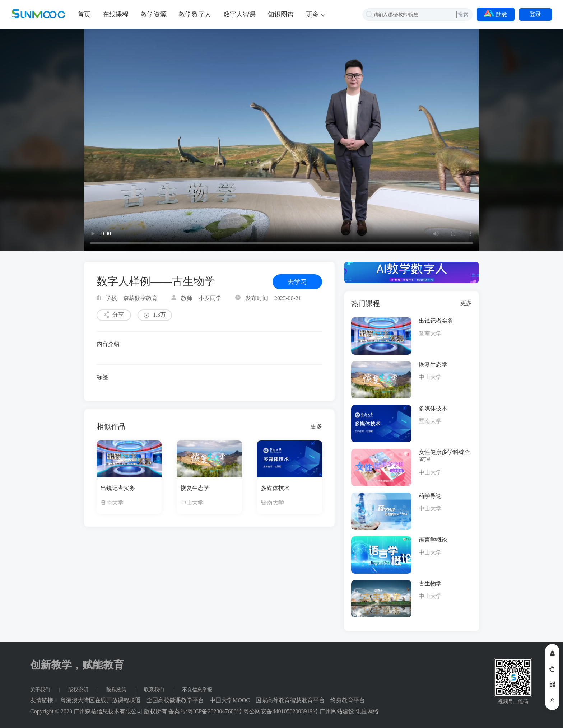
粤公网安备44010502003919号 (281, 711)
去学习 (297, 282)
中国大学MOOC (230, 700)
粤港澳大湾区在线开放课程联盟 (101, 700)
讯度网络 (367, 711)
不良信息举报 (197, 690)
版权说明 (79, 690)
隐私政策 (117, 690)
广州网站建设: (338, 711)
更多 (316, 426)
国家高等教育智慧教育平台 (290, 700)
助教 (496, 14)
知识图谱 (281, 14)
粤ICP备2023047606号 (215, 711)
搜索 (463, 15)
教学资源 (154, 14)
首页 (84, 14)
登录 (535, 14)
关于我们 (41, 690)
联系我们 (155, 690)
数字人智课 (239, 14)
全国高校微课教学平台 (175, 700)
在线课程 (116, 14)
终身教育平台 (348, 700)
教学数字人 (195, 14)
